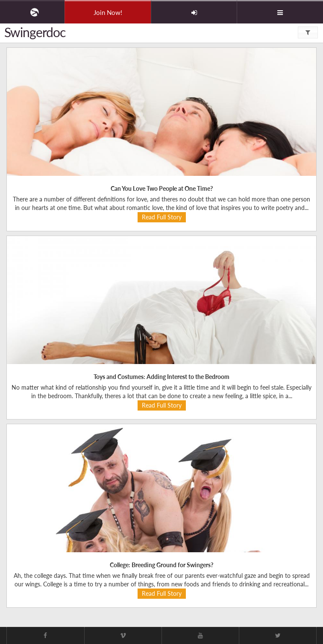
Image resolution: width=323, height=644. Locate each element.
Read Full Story (162, 217)
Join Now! (108, 12)
